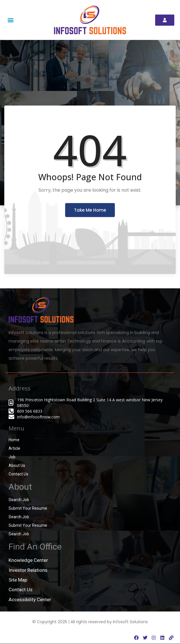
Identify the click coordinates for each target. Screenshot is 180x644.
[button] (10, 20)
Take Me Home (90, 210)
